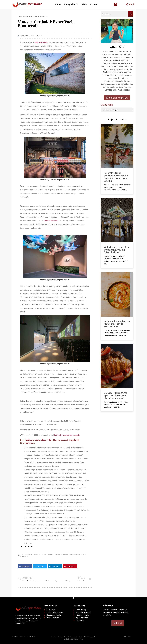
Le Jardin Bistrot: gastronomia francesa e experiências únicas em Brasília (116, 177)
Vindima (65, 554)
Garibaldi (58, 554)
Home (20, 16)
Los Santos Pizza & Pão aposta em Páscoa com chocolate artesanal (116, 395)
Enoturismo (34, 554)
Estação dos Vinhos (47, 554)
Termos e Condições (75, 637)
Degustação (25, 554)
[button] (116, 4)
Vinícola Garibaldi (41, 42)
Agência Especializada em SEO (74, 639)
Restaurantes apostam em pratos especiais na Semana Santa (117, 324)
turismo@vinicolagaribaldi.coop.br (67, 435)
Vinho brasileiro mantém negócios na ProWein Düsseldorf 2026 (116, 250)
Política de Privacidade (58, 637)
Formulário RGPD (90, 637)
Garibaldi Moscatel (51, 221)
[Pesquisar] (131, 14)
